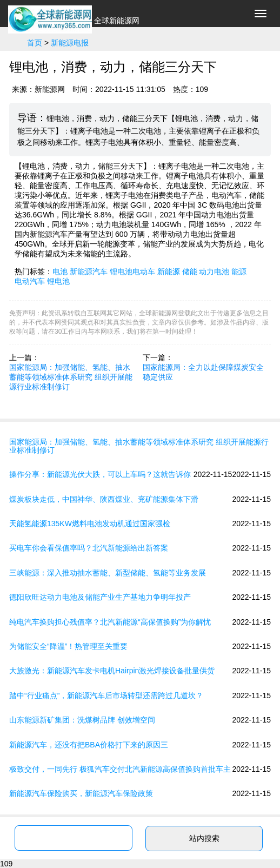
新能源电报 (70, 43)
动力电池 (214, 271)
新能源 (169, 271)
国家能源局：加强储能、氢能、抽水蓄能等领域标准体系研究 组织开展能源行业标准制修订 (71, 377)
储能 (190, 271)
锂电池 (58, 281)
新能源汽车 (89, 271)
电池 (60, 271)
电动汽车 (30, 281)
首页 (35, 43)
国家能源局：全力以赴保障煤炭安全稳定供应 (203, 372)
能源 (239, 271)
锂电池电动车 (132, 271)
